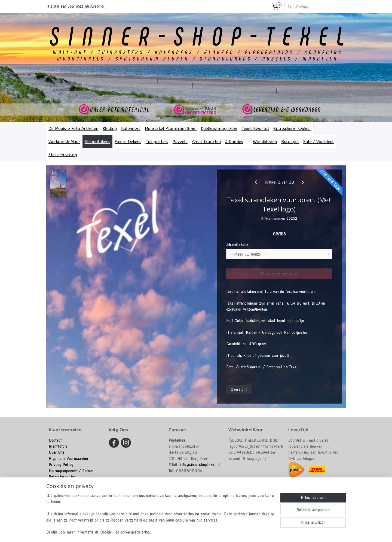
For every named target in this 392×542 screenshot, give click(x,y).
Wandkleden (265, 142)
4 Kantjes (237, 142)
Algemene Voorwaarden (68, 459)
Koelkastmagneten (219, 129)
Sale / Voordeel (318, 142)
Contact (55, 440)
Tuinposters (157, 142)
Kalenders (131, 129)
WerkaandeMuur (64, 142)
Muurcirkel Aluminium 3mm (171, 129)
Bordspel (290, 142)
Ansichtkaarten (206, 142)
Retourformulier (62, 477)
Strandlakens (97, 142)
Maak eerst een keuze (279, 274)
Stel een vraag (63, 155)
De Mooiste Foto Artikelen (73, 129)
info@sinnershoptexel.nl (200, 465)
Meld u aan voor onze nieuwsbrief (76, 6)
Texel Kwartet (255, 129)
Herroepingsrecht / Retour (71, 471)
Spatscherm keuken (292, 129)
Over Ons (57, 452)
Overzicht (239, 389)
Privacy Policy (61, 465)
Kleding (110, 129)
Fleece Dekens (128, 142)
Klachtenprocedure (64, 483)
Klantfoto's (58, 446)
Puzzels (180, 142)
